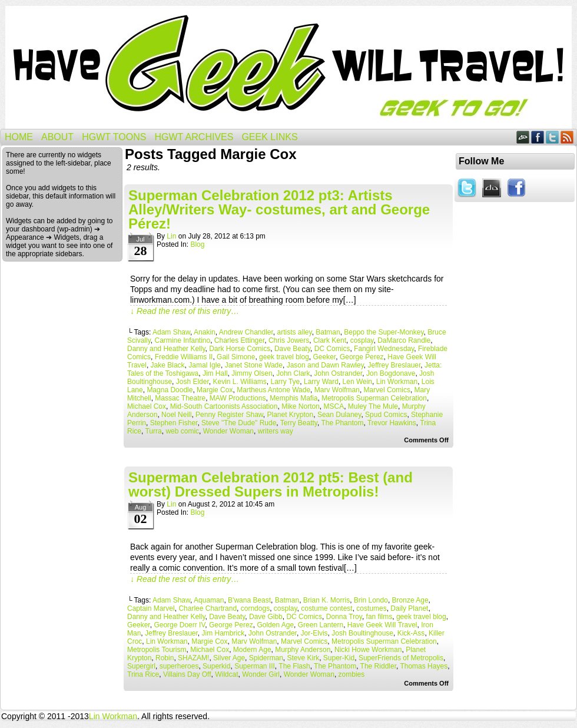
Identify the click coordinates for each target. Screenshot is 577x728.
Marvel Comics (387, 390)
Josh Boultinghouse (362, 633)
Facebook (538, 137)
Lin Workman (397, 382)
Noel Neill (176, 415)
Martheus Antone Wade (273, 390)
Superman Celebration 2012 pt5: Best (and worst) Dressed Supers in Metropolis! (271, 484)
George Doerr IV (179, 625)
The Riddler (378, 666)
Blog (197, 244)
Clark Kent (330, 340)
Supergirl (141, 666)
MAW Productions (238, 398)
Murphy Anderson (303, 650)
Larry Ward (321, 382)
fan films (379, 617)
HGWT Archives (194, 137)
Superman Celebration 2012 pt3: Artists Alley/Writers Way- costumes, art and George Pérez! (279, 209)
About (57, 137)
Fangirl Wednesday (384, 349)
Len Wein (357, 382)
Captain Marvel (151, 608)
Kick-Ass (411, 633)
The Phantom (342, 423)
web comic (182, 431)
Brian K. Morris (326, 600)
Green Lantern (321, 625)
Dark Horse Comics (240, 349)
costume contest (326, 608)
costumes (371, 608)
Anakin (205, 332)
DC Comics (332, 349)
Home (19, 137)
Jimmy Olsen (252, 373)
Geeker (325, 357)
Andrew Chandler (246, 332)
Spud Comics (386, 415)
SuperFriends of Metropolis (401, 658)
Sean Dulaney (339, 415)
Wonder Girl (261, 674)
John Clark (293, 373)
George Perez (362, 357)
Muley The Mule (373, 406)
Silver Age (229, 658)
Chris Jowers (289, 340)
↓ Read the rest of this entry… (185, 311)
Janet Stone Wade (254, 365)
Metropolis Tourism (157, 650)
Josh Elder (193, 382)
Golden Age (275, 625)
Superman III (255, 666)
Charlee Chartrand (208, 608)
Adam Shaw (171, 332)
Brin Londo (371, 600)
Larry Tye (285, 382)
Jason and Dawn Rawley (325, 365)
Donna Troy (344, 617)
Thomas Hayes (424, 666)
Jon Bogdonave (391, 373)
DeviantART (523, 137)
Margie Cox (215, 390)
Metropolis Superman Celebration (374, 398)
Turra (153, 431)
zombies (352, 674)
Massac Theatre (180, 398)
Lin (171, 236)
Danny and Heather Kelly (166, 349)
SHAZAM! (193, 658)
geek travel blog (284, 357)
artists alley (295, 332)
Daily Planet (409, 608)
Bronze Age (410, 600)
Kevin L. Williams (239, 382)
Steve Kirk (303, 658)
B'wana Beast (249, 600)
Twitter (553, 137)
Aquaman (209, 600)
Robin (165, 658)
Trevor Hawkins (392, 423)
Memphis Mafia (294, 398)
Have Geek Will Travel (288, 67)
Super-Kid (339, 658)
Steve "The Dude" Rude (239, 423)
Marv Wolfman (337, 390)
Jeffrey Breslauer (394, 365)
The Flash (294, 666)
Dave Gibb (266, 617)
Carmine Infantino (182, 340)
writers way (276, 431)
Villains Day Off (187, 674)
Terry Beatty (299, 423)
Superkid (216, 666)
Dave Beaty (292, 349)
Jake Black (168, 365)
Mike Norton (301, 406)
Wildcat (226, 674)
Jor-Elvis (314, 633)
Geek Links (269, 137)
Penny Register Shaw (229, 415)
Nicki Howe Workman (368, 650)
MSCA (334, 406)
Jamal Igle (205, 365)
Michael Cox (147, 406)
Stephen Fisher (174, 423)
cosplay (362, 340)
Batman (328, 332)
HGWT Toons (114, 137)
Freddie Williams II (184, 357)
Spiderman (266, 658)
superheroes (179, 666)
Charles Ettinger (239, 340)
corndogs (255, 608)
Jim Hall (215, 373)
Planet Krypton (290, 415)
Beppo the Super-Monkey (384, 332)
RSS (567, 137)
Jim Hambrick (223, 633)
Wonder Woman (228, 431)
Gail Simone (236, 357)
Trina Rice (143, 674)
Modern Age (252, 650)
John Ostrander (338, 373)
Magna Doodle (170, 390)
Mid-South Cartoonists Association (224, 406)
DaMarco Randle (404, 340)
